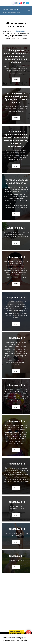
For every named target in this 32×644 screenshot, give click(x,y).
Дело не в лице (16, 228)
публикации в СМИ (22, 31)
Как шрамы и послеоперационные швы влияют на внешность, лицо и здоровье (16, 56)
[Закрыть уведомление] (31, 635)
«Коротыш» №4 (16, 464)
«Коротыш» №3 (16, 502)
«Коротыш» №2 (16, 529)
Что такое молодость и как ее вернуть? (16, 181)
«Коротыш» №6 (16, 385)
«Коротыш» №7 (16, 338)
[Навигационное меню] (29, 11)
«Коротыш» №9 (16, 257)
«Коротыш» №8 (16, 298)
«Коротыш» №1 (16, 556)
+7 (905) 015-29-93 (10, 3)
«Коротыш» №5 (16, 421)
